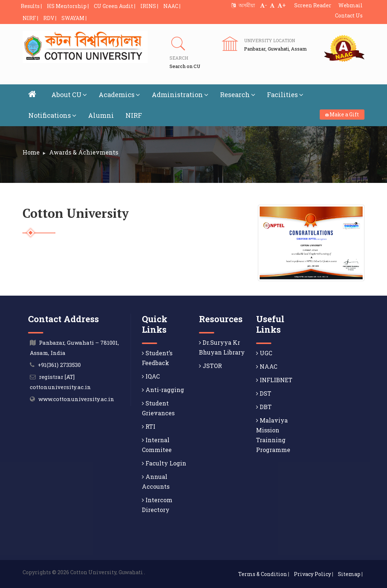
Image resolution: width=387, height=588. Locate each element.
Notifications (52, 115)
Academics (119, 95)
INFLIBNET (274, 380)
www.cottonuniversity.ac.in (76, 399)
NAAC (267, 366)
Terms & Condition (263, 574)
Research (238, 95)
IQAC (151, 376)
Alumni (101, 115)
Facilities (285, 95)
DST (264, 393)
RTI (149, 426)
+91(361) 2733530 (59, 365)
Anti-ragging (163, 390)
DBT (264, 407)
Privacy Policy (312, 574)
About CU (69, 95)
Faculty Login (164, 463)
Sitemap (349, 574)
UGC (264, 353)
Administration (180, 95)
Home (31, 152)
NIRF (134, 115)
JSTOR (210, 366)
